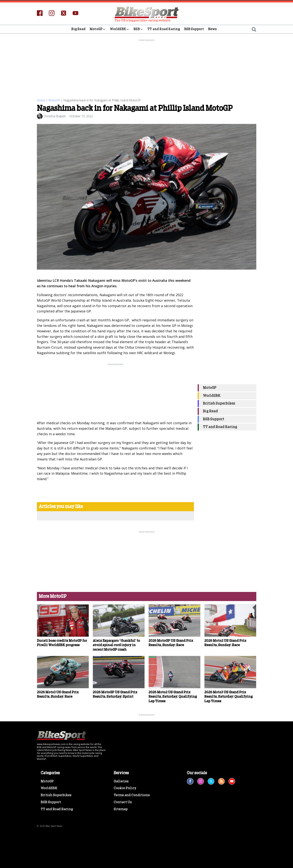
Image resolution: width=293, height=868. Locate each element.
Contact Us (123, 802)
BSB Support (194, 29)
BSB (138, 29)
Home (41, 100)
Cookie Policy (125, 788)
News (213, 29)
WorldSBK (120, 29)
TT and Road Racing (164, 29)
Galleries (121, 781)
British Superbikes (219, 403)
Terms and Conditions (132, 795)
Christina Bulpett (55, 116)
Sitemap (121, 809)
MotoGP (98, 29)
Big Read (78, 29)
